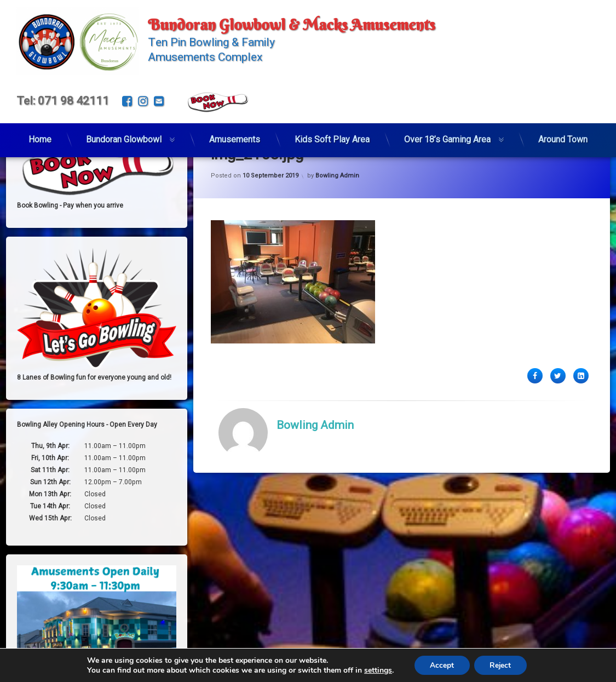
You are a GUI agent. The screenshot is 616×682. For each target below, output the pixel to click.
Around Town (563, 137)
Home (40, 137)
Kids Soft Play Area (332, 137)
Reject (501, 665)
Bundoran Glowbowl (124, 137)
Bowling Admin (337, 216)
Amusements (235, 137)
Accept (441, 665)
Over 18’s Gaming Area (447, 137)
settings (376, 670)
